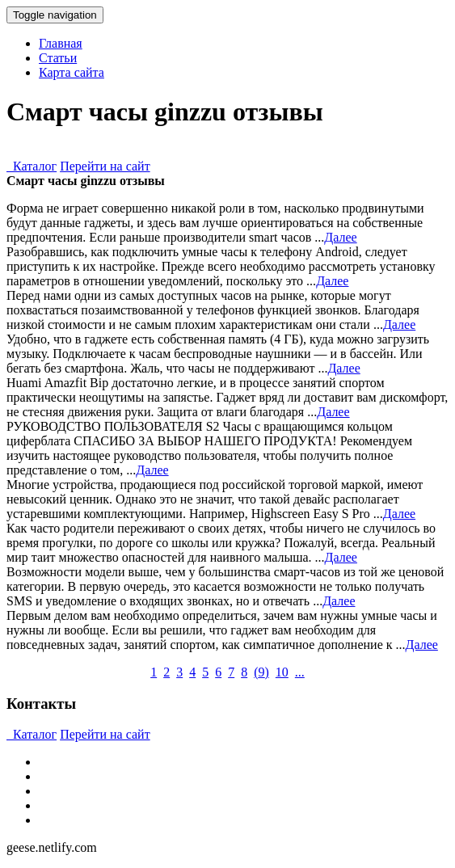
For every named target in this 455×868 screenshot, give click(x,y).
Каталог (32, 166)
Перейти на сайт (105, 166)
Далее (340, 237)
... (300, 672)
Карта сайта (72, 72)
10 (282, 672)
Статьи (58, 58)
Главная (61, 43)
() (261, 672)
